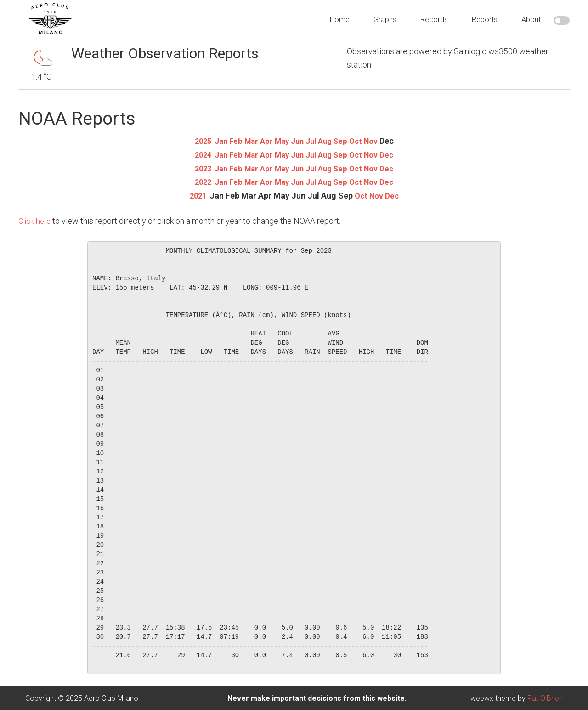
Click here (36, 219)
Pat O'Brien (545, 697)
